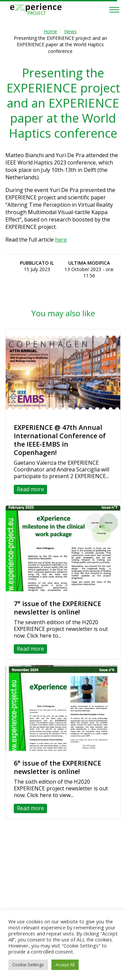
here (61, 240)
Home (50, 31)
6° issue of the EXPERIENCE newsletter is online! (57, 767)
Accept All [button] (65, 965)
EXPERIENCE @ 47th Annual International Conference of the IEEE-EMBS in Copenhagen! (60, 440)
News (70, 31)
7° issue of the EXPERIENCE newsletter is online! (57, 608)
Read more (30, 489)
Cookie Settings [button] (28, 965)
